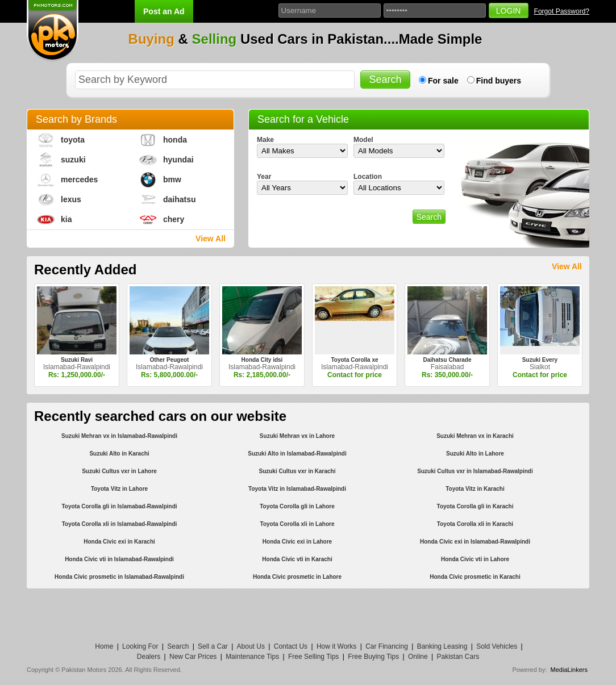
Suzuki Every (540, 360)
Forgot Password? (562, 11)
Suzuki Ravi (77, 360)
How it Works (336, 646)
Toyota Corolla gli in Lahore (297, 506)
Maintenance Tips (252, 657)
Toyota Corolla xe (354, 360)
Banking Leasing (442, 646)
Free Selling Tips (313, 657)
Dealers (149, 657)
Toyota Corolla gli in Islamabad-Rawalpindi (119, 506)
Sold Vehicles (497, 646)
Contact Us (291, 646)
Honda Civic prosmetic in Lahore (297, 577)
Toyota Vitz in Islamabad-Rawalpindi (297, 489)
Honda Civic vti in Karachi (297, 559)
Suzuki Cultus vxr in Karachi (297, 471)
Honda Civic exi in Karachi (119, 542)
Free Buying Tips (373, 657)
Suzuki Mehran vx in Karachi (475, 436)
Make (265, 140)
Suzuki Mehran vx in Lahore (297, 436)
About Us (251, 646)
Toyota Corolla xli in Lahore (297, 524)
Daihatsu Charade (447, 360)
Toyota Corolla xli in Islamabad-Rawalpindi (120, 524)
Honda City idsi (262, 360)
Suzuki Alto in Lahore (475, 454)
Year (264, 177)
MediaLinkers (569, 670)
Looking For (140, 646)
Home (104, 646)
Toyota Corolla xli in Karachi (475, 524)
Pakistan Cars (458, 657)
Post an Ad (164, 11)
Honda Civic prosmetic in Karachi (475, 577)
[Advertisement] (308, 614)
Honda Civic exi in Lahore (297, 542)
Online (418, 657)
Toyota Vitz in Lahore (119, 489)
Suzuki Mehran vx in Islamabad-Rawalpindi (119, 436)
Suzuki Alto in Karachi (119, 454)
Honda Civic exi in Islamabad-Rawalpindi (475, 542)
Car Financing (387, 646)
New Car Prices (193, 657)
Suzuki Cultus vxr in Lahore (119, 471)
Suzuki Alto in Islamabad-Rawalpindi (297, 454)
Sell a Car (213, 646)
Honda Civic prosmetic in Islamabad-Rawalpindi (119, 577)
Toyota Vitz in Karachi (475, 489)
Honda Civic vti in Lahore (475, 559)
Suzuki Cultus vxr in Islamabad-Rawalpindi (475, 471)
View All (211, 239)
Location (368, 177)
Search (178, 646)
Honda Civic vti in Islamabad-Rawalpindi (119, 559)
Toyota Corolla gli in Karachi (475, 506)
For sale (443, 81)
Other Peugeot (170, 360)
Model (363, 140)
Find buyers (499, 81)
